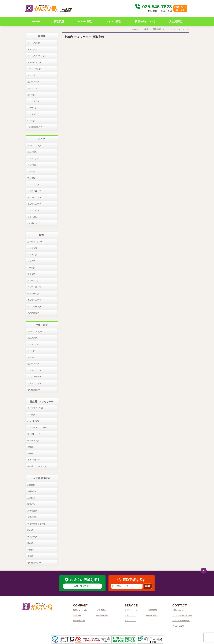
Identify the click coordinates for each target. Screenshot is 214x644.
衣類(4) (30, 550)
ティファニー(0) (34, 191)
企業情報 (77, 615)
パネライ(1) (32, 108)
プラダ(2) (31, 274)
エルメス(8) (32, 338)
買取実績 (59, 22)
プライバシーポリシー (182, 615)
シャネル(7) (32, 255)
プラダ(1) (31, 178)
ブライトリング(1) (35, 69)
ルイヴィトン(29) (35, 242)
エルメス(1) (32, 114)
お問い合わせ (178, 610)
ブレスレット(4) (34, 434)
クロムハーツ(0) (34, 197)
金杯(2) (30, 447)
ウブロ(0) (31, 121)
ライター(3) (32, 537)
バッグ (169, 29)
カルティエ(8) (33, 364)
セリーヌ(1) (32, 217)
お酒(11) (31, 485)
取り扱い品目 (152, 615)
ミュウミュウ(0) (34, 204)
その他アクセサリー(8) (37, 466)
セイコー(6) (32, 88)
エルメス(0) (32, 248)
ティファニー (182, 29)
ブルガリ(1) (32, 75)
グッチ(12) (32, 165)
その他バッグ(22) (35, 223)
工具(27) (31, 498)
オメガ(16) (32, 49)
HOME (36, 22)
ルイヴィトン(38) (35, 331)
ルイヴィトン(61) (35, 145)
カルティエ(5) (33, 184)
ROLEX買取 (85, 22)
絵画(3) (30, 543)
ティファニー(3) (34, 370)
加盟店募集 (101, 610)
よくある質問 (178, 626)
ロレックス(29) (34, 43)
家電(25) (31, 504)
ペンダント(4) (33, 440)
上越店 (145, 29)
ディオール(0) (33, 210)
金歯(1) (30, 453)
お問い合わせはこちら (180, 8)
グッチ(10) (32, 351)
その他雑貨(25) (34, 390)
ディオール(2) (33, 294)
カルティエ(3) (33, 82)
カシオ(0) (31, 95)
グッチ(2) (31, 261)
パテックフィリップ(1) (37, 56)
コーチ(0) (31, 268)
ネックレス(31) (34, 421)
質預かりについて (145, 22)
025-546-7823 (153, 7)
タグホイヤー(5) (34, 62)
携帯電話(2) (32, 511)
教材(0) (30, 530)
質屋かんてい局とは (82, 610)
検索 (148, 586)
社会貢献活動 (79, 621)
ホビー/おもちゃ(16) (36, 524)
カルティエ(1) (33, 281)
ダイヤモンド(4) (34, 460)
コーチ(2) (31, 171)
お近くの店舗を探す (181, 621)
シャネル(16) (33, 158)
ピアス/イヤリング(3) (37, 427)
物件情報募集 (102, 615)
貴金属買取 (175, 22)
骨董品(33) (32, 517)
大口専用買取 (152, 610)
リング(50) (32, 415)
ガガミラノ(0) (33, 101)
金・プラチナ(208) (35, 408)
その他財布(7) (33, 313)
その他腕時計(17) (35, 127)
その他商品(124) (34, 563)
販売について (130, 615)
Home (135, 29)
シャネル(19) (33, 344)
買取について (130, 621)
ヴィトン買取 (113, 22)
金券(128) (32, 491)
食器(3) (30, 556)
